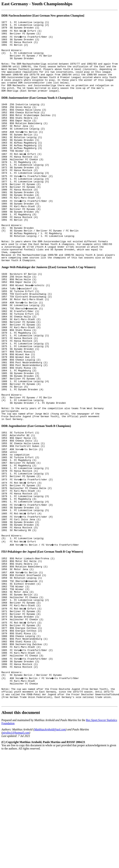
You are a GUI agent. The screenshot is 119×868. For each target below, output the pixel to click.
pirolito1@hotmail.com (16, 844)
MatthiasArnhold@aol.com (50, 841)
